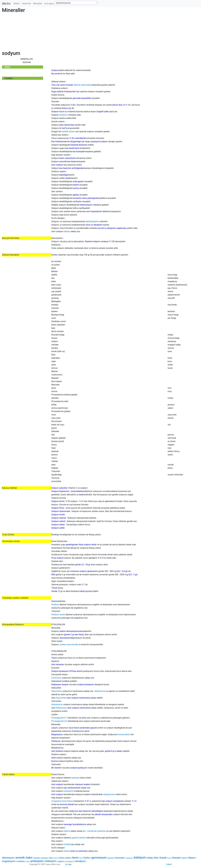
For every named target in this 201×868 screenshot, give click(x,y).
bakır (29, 858)
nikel (28, 862)
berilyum (45, 858)
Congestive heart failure (62, 801)
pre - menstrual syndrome (94, 831)
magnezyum (9, 861)
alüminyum (8, 858)
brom (56, 858)
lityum (192, 858)
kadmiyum (129, 858)
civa (61, 858)
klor (156, 858)
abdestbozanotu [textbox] (63, 3)
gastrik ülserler (79, 838)
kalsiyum (140, 858)
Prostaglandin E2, (59, 721)
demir (75, 858)
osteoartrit (69, 791)
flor (81, 858)
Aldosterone (100, 691)
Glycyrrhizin (57, 691)
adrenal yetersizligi (82, 85)
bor (51, 858)
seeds (62, 615)
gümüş (111, 858)
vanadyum (80, 861)
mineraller (120, 858)
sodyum (61, 861)
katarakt (75, 778)
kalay (150, 858)
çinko (68, 858)
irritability (68, 844)
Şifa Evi (6, 4)
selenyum (50, 861)
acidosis (63, 115)
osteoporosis (109, 794)
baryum (37, 858)
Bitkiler (17, 4)
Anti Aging (49, 4)
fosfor (87, 858)
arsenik (20, 858)
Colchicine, (56, 678)
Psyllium (55, 605)
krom (170, 858)
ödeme (67, 231)
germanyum (99, 858)
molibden (21, 861)
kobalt (163, 858)
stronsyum (69, 861)
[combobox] (76, 3)
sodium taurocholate (69, 644)
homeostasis (124, 734)
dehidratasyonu (92, 221)
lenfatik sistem (68, 132)
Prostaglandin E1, (59, 718)
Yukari (169, 864)
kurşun (177, 858)
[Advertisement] (79, 32)
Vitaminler (26, 4)
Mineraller (38, 4)
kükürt (184, 858)
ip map (68, 864)
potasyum (37, 861)
